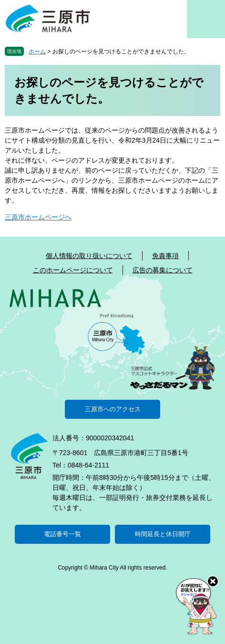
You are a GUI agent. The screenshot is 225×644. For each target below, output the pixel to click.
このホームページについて (73, 270)
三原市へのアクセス (113, 409)
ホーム (37, 52)
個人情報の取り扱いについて (89, 256)
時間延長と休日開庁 (163, 534)
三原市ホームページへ (38, 217)
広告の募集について (163, 270)
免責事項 (165, 256)
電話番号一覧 (62, 534)
